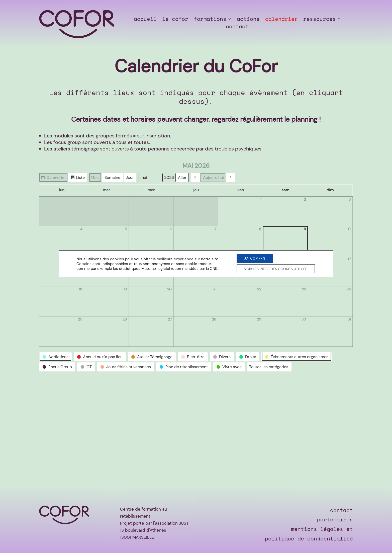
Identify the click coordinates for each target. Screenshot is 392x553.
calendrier (281, 20)
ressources (320, 20)
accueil (145, 20)
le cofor (175, 20)
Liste (77, 178)
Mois (95, 177)
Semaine (112, 177)
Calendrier (53, 178)
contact (237, 27)
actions (248, 20)
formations (210, 20)
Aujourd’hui (213, 177)
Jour (130, 177)
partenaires (335, 519)
